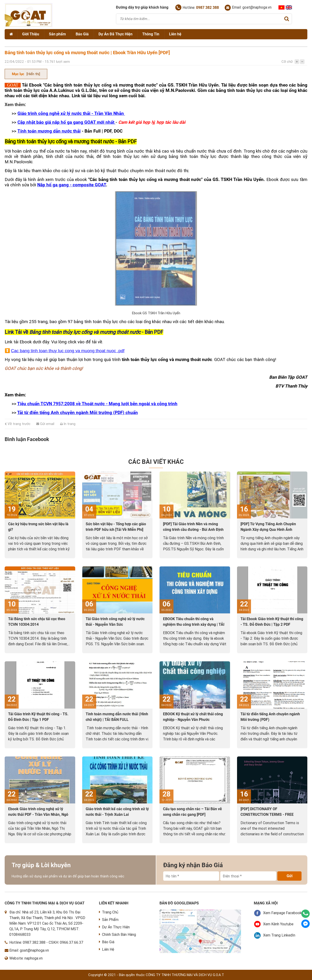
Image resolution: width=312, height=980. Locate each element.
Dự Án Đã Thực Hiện (115, 34)
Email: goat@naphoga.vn (248, 8)
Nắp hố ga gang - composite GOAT (72, 185)
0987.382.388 (34, 942)
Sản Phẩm (109, 920)
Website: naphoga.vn (26, 958)
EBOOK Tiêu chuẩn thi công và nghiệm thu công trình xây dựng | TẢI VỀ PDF (194, 624)
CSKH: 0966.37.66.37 (66, 942)
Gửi (290, 876)
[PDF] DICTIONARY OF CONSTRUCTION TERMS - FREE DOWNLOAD (267, 814)
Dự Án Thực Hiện (114, 927)
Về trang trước (18, 424)
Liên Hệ (107, 949)
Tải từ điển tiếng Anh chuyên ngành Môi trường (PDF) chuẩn (78, 413)
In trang (68, 424)
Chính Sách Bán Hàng (117, 935)
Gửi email (45, 424)
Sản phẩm (57, 34)
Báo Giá (82, 34)
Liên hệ (175, 34)
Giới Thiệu (31, 34)
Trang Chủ (109, 912)
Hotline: (197, 7)
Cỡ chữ (287, 62)
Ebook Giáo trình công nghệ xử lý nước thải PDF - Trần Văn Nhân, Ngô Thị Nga (38, 814)
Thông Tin (151, 34)
